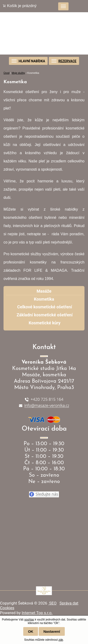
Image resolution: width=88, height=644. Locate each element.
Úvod (6, 73)
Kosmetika (44, 299)
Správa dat (69, 603)
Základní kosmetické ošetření (45, 315)
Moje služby (18, 73)
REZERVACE (67, 61)
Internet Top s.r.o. (37, 613)
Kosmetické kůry (44, 323)
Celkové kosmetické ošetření (45, 307)
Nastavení (52, 631)
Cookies (7, 608)
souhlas (29, 620)
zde (61, 640)
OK (31, 631)
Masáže (44, 291)
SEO (52, 603)
